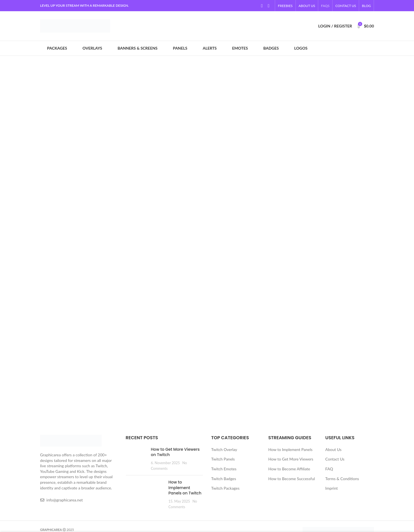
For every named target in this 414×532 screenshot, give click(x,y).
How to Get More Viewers (291, 459)
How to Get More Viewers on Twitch (175, 452)
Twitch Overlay (224, 449)
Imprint (331, 488)
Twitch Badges (224, 479)
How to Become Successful (292, 479)
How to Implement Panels (290, 449)
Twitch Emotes (224, 469)
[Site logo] (75, 25)
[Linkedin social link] (269, 6)
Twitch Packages (225, 488)
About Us (333, 449)
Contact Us (335, 459)
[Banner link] (207, 127)
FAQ (329, 469)
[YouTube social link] (262, 6)
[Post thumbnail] (136, 459)
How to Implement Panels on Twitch (185, 488)
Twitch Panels (223, 459)
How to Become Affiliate (289, 469)
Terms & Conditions (342, 479)
